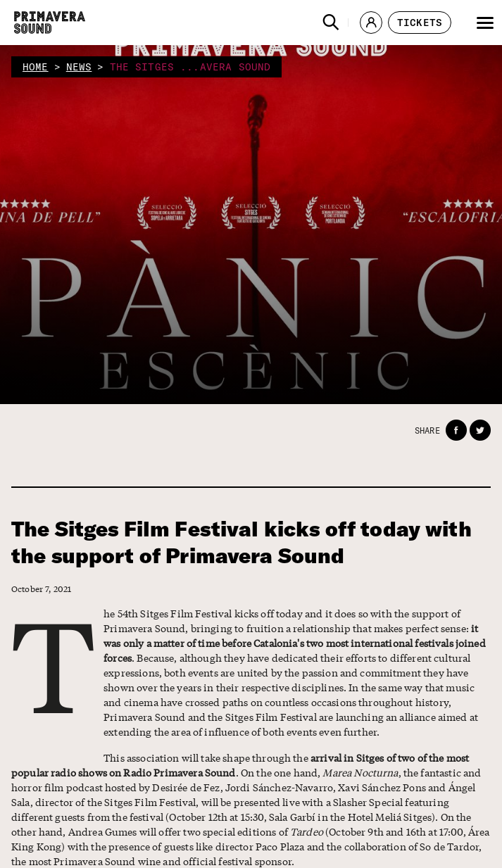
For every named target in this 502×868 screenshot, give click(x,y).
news (79, 67)
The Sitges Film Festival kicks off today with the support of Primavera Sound (241, 542)
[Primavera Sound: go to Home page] (50, 23)
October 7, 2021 (41, 589)
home (36, 67)
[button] (331, 23)
